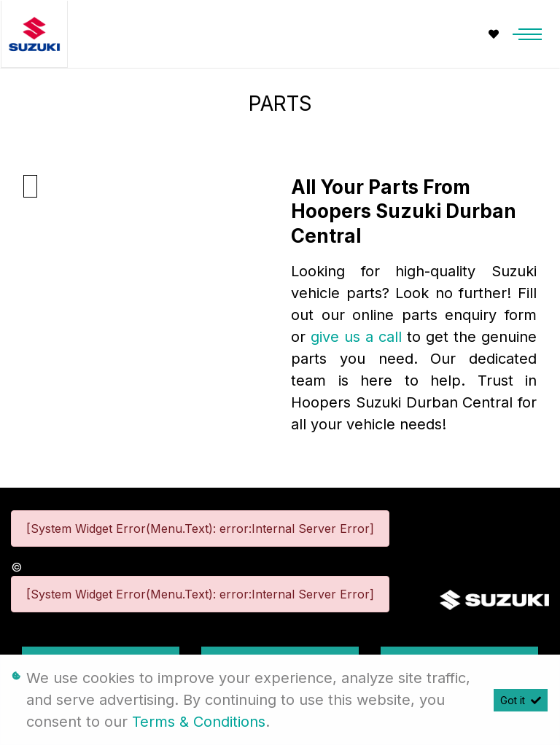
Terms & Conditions (199, 722)
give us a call (359, 337)
